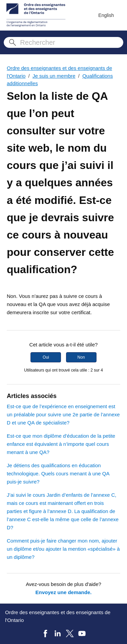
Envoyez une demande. (64, 592)
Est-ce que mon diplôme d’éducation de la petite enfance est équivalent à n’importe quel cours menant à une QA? (61, 444)
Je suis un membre (54, 76)
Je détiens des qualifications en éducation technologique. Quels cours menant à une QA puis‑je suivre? (58, 473)
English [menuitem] (106, 15)
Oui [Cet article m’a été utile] (46, 357)
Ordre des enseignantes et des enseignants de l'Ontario (58, 616)
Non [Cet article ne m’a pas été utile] (81, 357)
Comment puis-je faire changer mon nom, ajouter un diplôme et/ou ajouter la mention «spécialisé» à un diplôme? (63, 549)
